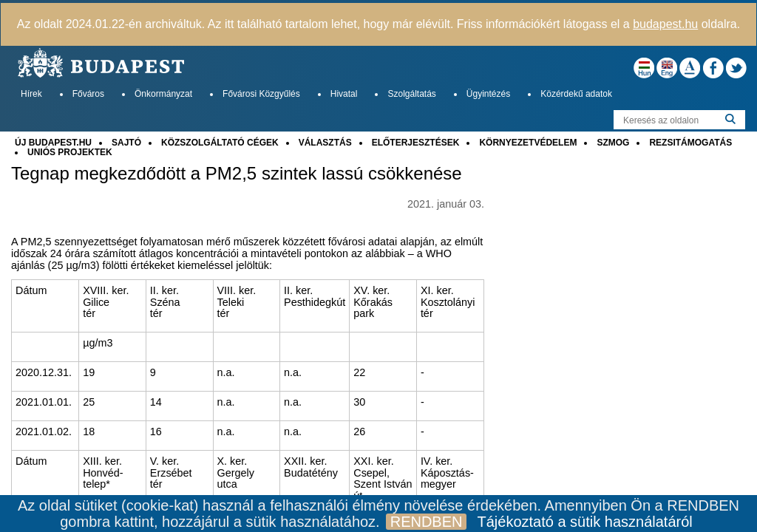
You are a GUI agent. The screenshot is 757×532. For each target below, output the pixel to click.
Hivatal (344, 94)
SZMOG (613, 143)
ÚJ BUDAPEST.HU (53, 143)
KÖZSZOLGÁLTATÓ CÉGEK (220, 143)
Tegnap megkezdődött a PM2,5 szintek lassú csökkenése (237, 174)
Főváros (88, 94)
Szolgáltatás (411, 94)
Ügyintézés (488, 94)
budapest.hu (665, 24)
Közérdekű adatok (576, 94)
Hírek (31, 94)
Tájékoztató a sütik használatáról (584, 522)
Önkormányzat (163, 94)
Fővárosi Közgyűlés (261, 94)
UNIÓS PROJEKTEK (70, 152)
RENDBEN (427, 522)
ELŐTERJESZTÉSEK (416, 143)
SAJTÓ (126, 143)
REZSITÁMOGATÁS (690, 143)
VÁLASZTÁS (325, 143)
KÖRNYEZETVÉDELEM (528, 143)
